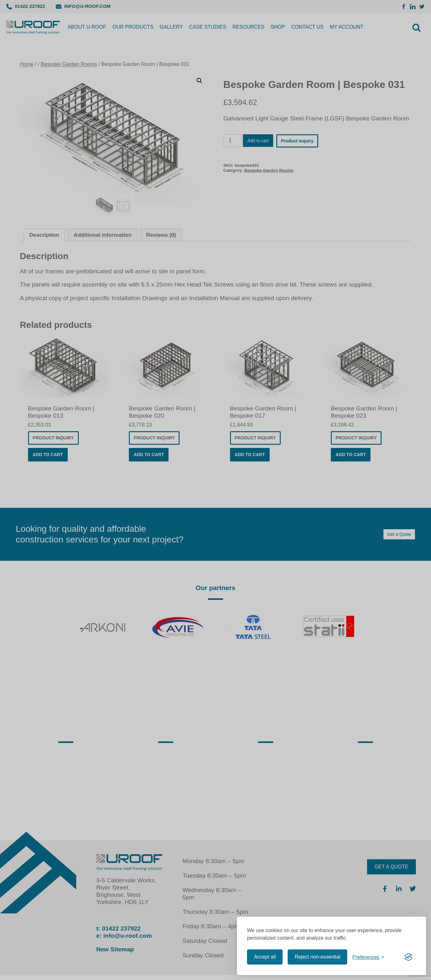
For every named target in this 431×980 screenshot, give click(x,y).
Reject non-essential (317, 957)
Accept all (265, 957)
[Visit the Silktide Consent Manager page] (408, 957)
